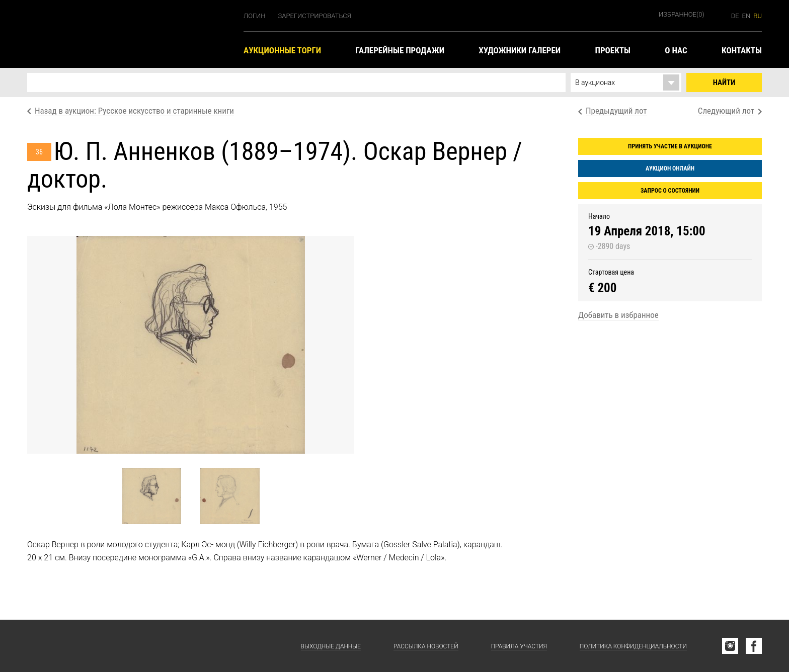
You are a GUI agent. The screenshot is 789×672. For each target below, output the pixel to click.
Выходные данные (331, 646)
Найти (724, 82)
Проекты (612, 50)
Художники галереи (520, 50)
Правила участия (519, 646)
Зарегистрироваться (315, 16)
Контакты (742, 50)
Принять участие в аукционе (670, 146)
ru (758, 16)
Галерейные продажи (400, 50)
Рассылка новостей (426, 646)
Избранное (682, 14)
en (746, 16)
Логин (255, 16)
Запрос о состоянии (670, 191)
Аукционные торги (282, 50)
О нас (676, 50)
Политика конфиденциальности (633, 646)
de (735, 16)
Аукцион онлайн (670, 169)
